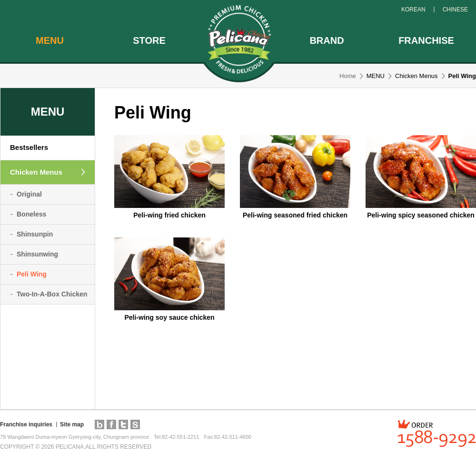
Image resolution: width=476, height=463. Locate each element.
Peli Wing (32, 274)
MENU (50, 40)
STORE (149, 40)
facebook (111, 424)
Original (29, 194)
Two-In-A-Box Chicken (52, 294)
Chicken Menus (36, 172)
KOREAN (413, 10)
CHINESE (455, 10)
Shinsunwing (37, 254)
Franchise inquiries (26, 424)
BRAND (327, 40)
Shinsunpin (35, 234)
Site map (72, 424)
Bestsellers (29, 147)
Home (348, 76)
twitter (123, 424)
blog (99, 424)
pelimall (135, 424)
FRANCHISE (426, 40)
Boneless (31, 214)
